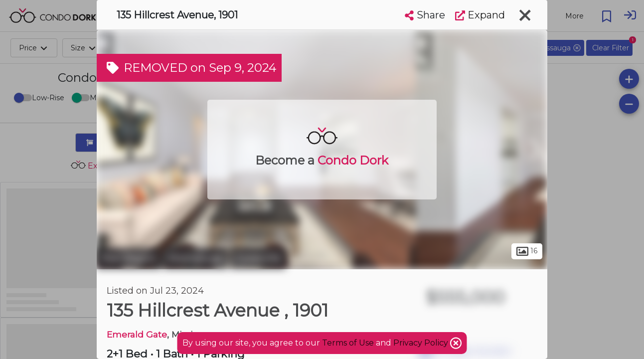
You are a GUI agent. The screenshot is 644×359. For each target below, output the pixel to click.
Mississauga (196, 258)
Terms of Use (348, 343)
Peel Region (129, 258)
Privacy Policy (422, 343)
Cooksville (258, 258)
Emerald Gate (137, 334)
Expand (480, 15)
